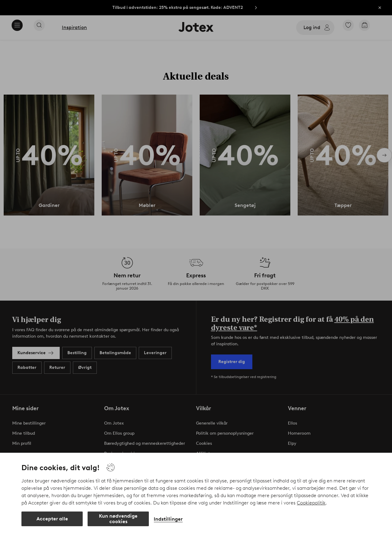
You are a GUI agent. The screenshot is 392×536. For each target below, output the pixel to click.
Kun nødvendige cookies (118, 519)
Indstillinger (168, 519)
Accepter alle (52, 519)
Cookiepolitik (311, 503)
